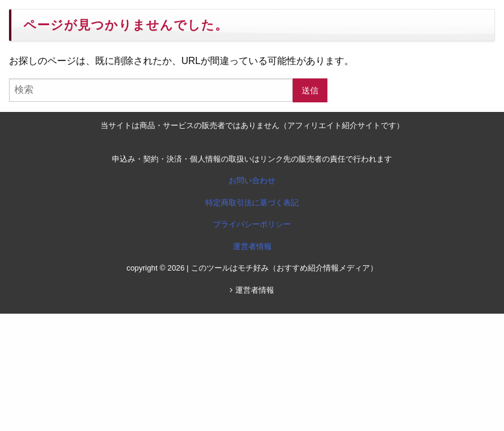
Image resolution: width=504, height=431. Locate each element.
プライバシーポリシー (252, 224)
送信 (310, 90)
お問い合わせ (252, 180)
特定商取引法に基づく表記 (252, 203)
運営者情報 (252, 246)
